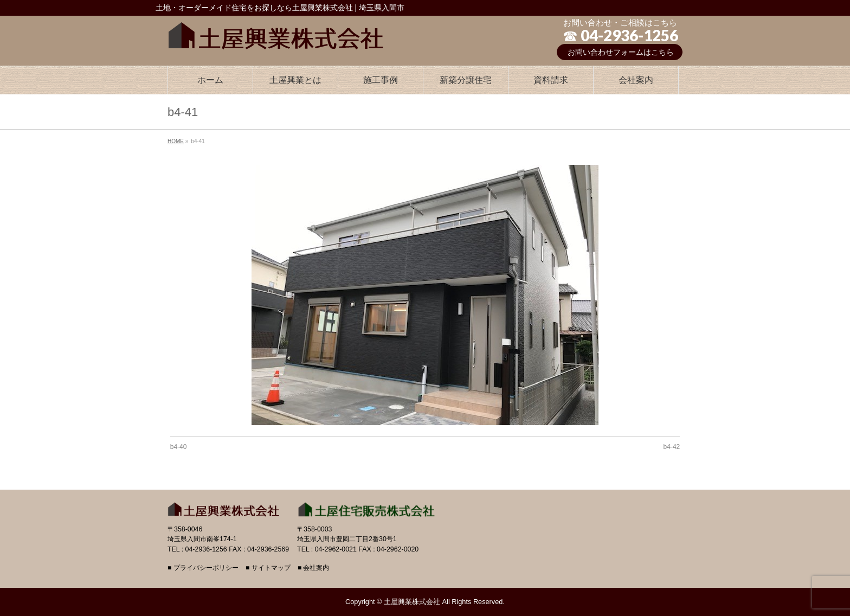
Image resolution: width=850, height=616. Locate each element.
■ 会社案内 (314, 568)
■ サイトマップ (268, 568)
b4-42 (672, 447)
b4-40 (179, 447)
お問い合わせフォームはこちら (621, 52)
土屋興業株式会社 (412, 602)
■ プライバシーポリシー (203, 568)
